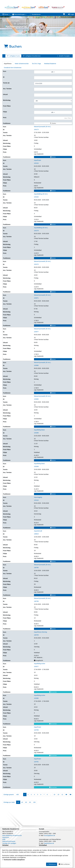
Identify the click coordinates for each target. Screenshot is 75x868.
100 (34, 802)
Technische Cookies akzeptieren (14, 860)
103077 (36, 332)
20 (58, 795)
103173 (36, 129)
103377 (36, 667)
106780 (36, 568)
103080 (36, 365)
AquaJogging (38, 497)
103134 (36, 163)
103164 (36, 197)
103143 (36, 500)
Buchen (53, 157)
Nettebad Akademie (50, 64)
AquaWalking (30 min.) (41, 194)
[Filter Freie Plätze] (53, 107)
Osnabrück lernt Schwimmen (13, 68)
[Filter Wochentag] (53, 101)
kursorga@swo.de (49, 835)
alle (53, 72)
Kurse (6, 14)
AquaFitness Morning (40, 632)
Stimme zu (52, 864)
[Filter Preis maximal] (53, 118)
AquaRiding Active (40, 664)
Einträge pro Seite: (9, 802)
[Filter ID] (53, 78)
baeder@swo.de (49, 843)
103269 (36, 466)
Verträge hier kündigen (9, 843)
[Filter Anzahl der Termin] (53, 89)
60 (26, 802)
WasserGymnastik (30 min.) (42, 127)
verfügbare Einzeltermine (32, 56)
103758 (36, 730)
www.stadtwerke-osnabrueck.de (12, 835)
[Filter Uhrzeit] (53, 95)
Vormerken (53, 692)
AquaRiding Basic (39, 430)
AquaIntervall (38, 531)
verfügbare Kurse (13, 56)
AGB (4, 839)
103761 (36, 762)
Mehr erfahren (64, 864)
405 (18, 795)
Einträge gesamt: (9, 795)
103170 (36, 264)
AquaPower (37, 160)
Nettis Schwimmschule (22, 64)
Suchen (53, 123)
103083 (36, 399)
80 (30, 802)
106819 (36, 534)
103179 (36, 231)
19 (54, 795)
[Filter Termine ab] (53, 83)
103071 (36, 298)
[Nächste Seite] (66, 795)
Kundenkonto (35, 14)
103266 (36, 433)
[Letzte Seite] (71, 795)
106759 (36, 635)
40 (22, 802)
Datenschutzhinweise (9, 841)
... (51, 795)
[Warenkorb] (64, 14)
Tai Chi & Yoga (36, 64)
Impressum (6, 837)
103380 (36, 698)
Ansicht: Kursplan (63, 56)
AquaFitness (8, 64)
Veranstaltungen (19, 14)
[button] (6, 26)
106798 (36, 601)
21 (62, 795)
